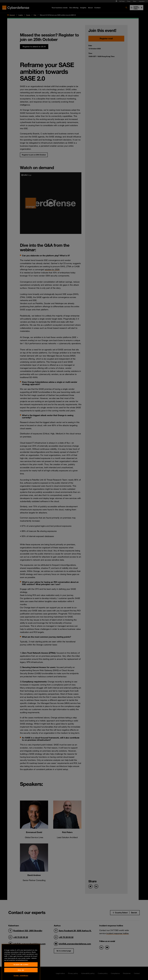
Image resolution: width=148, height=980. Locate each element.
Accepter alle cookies (21, 969)
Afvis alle (21, 975)
